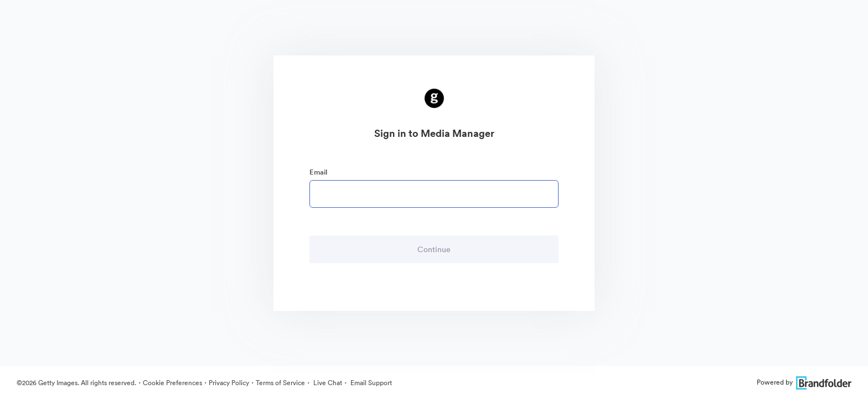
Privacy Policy (229, 383)
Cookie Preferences (172, 383)
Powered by (804, 382)
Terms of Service (280, 383)
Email (318, 172)
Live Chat (327, 383)
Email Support (370, 383)
